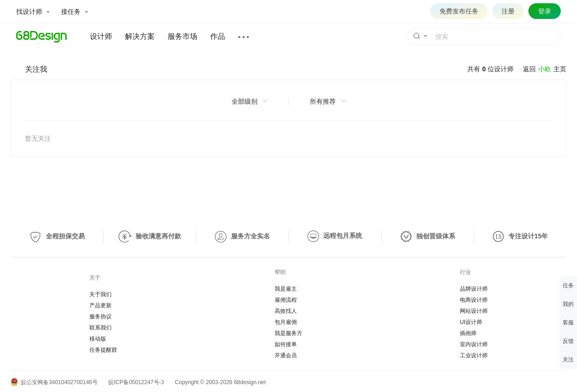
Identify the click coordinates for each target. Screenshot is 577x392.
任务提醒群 (103, 350)
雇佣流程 (286, 300)
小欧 (545, 69)
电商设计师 (474, 300)
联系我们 (100, 328)
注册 (508, 11)
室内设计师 (474, 344)
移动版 (98, 339)
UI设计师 (471, 322)
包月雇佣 (286, 322)
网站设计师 (474, 311)
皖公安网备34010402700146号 (54, 382)
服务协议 (100, 317)
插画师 (468, 333)
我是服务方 (288, 333)
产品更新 (100, 305)
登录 (545, 11)
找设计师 (33, 12)
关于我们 (100, 294)
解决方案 (140, 36)
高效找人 (286, 311)
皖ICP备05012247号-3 (136, 382)
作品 (218, 36)
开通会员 (286, 355)
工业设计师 (474, 355)
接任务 (75, 12)
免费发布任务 (459, 11)
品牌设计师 (474, 289)
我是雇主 (286, 289)
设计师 (101, 36)
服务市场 (182, 36)
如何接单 (286, 344)
